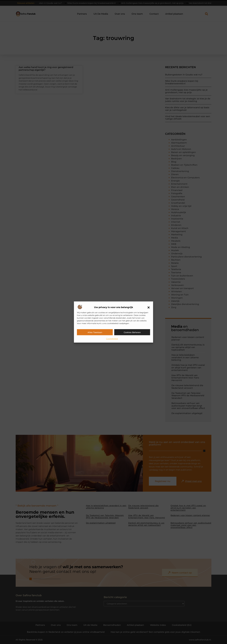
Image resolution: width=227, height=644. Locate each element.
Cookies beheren (132, 332)
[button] (149, 307)
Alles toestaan (95, 332)
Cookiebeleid (112, 339)
